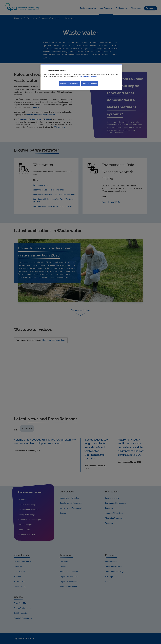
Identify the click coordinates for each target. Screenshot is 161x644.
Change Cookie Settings (69, 83)
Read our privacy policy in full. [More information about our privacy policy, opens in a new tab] (89, 76)
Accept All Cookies (90, 83)
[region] (81, 77)
